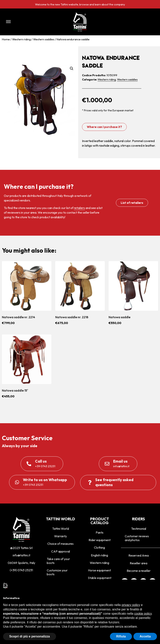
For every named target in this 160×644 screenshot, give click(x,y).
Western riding (21, 39)
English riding (99, 555)
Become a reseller (139, 571)
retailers (79, 208)
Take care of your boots (58, 561)
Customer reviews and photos (137, 538)
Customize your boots (57, 572)
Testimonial (139, 529)
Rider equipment (100, 540)
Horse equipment (99, 570)
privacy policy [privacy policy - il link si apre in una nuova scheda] (131, 605)
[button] (33, 22)
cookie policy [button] (143, 614)
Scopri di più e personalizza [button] (30, 636)
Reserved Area (139, 555)
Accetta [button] (145, 636)
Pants (100, 532)
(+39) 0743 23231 (21, 570)
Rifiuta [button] (121, 636)
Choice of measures (60, 544)
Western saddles (44, 39)
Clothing (99, 548)
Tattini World (61, 529)
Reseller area (139, 563)
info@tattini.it (21, 555)
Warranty (60, 536)
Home (6, 39)
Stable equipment (100, 578)
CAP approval (61, 551)
